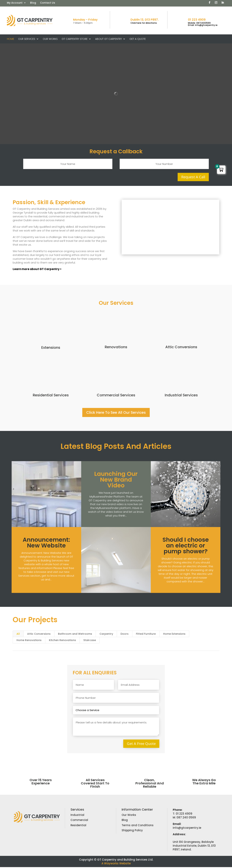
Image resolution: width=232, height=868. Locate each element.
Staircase (90, 641)
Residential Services (51, 396)
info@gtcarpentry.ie (187, 829)
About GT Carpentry (108, 39)
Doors (125, 635)
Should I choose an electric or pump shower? (186, 546)
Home (11, 39)
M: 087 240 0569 (184, 818)
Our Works (50, 39)
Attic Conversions (181, 348)
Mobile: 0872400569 (199, 23)
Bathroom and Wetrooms (75, 635)
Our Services (27, 39)
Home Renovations (29, 641)
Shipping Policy (132, 831)
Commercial (79, 821)
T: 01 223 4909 (183, 815)
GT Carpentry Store (75, 39)
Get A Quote (138, 39)
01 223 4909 (197, 20)
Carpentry (106, 635)
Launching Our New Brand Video (116, 480)
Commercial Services (116, 396)
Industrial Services (181, 396)
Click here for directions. (144, 23)
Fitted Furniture (146, 635)
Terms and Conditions (138, 826)
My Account (15, 3)
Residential (78, 826)
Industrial (77, 816)
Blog (33, 3)
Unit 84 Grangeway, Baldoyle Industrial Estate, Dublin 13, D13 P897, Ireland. (194, 847)
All (18, 635)
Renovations (116, 348)
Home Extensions (174, 635)
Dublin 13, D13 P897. (145, 20)
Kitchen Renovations (62, 641)
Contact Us (48, 3)
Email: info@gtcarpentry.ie (203, 25)
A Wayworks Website (116, 864)
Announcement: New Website (46, 543)
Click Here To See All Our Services (116, 413)
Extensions (51, 348)
